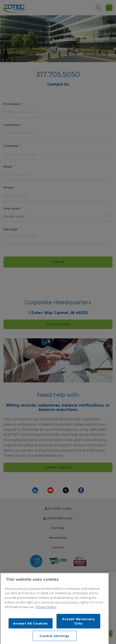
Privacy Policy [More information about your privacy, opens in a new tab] (46, 615)
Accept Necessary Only (78, 629)
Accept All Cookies (31, 631)
